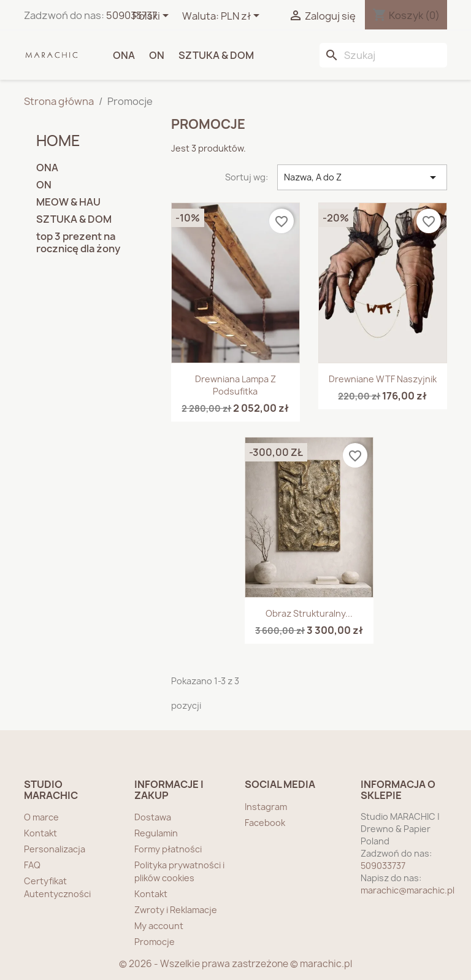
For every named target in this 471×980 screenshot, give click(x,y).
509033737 (132, 15)
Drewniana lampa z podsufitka (235, 385)
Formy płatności (168, 849)
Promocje (155, 942)
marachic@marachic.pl (408, 890)
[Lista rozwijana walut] (242, 17)
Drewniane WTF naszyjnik (383, 379)
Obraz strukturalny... (309, 613)
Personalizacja (55, 849)
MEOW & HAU (68, 202)
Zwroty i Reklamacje (176, 910)
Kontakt (40, 833)
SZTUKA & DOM (216, 55)
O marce (41, 817)
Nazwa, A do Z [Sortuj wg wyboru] (362, 177)
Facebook (265, 823)
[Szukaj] (383, 55)
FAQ (32, 865)
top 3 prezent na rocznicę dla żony (78, 243)
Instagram (266, 807)
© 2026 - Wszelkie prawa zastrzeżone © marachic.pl (235, 964)
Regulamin (156, 833)
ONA (124, 55)
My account (159, 926)
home (58, 141)
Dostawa (153, 817)
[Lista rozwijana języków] (153, 17)
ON (157, 55)
